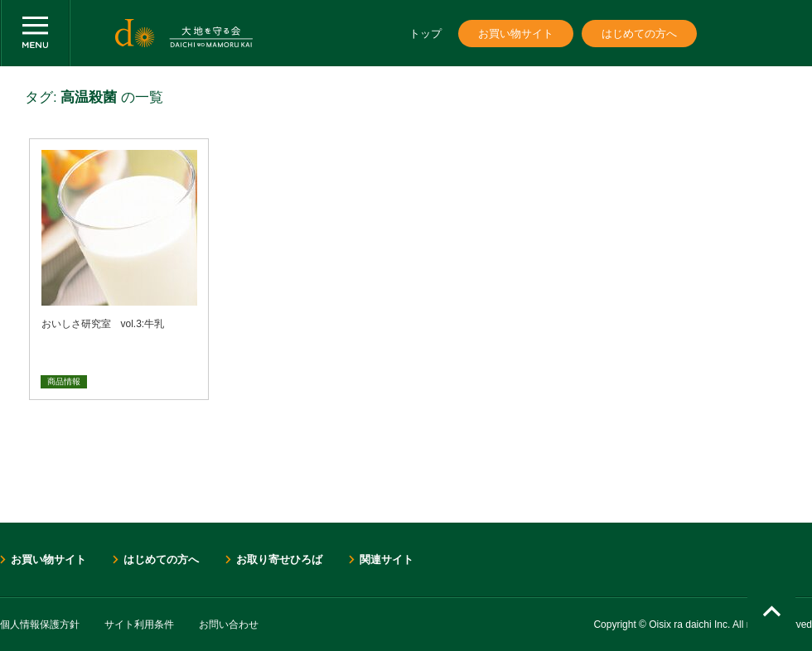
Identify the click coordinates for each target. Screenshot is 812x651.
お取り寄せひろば (279, 559)
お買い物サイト (516, 34)
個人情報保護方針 (40, 624)
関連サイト (387, 559)
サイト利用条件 (139, 624)
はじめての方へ (639, 34)
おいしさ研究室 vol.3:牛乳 (103, 324)
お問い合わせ (229, 624)
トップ (425, 34)
